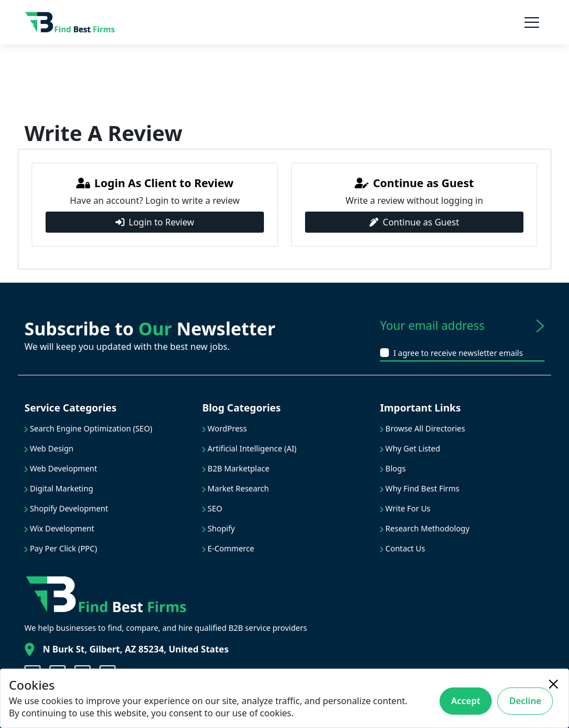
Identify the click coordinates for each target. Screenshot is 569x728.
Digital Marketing (59, 488)
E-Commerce (228, 548)
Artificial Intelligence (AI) (249, 448)
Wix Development (59, 528)
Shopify (219, 528)
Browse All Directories (423, 428)
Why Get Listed (410, 448)
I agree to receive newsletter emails (458, 353)
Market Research (236, 488)
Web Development (61, 468)
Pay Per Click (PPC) (61, 548)
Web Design (49, 448)
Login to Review (155, 222)
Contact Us (403, 548)
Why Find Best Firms (420, 488)
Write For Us (405, 508)
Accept (466, 701)
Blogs (393, 468)
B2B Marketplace (236, 468)
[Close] (553, 684)
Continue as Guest (414, 222)
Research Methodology (425, 528)
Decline (525, 701)
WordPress (224, 428)
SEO (212, 508)
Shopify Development (66, 508)
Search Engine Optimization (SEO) (88, 428)
